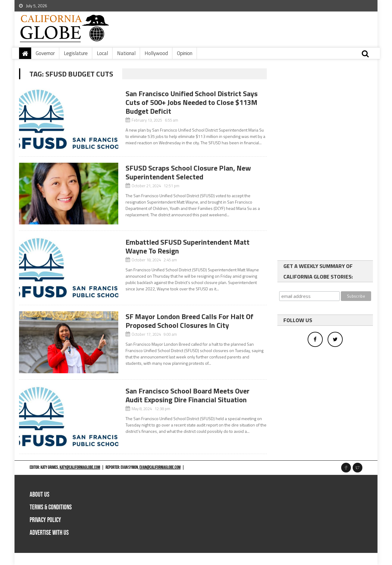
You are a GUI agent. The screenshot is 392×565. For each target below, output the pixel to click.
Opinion (185, 53)
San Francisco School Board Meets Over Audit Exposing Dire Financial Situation (188, 395)
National (126, 53)
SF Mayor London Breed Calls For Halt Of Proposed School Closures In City (189, 321)
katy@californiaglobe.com (80, 467)
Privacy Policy (45, 520)
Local (102, 53)
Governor (45, 53)
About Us (39, 495)
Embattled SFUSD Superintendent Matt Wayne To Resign (188, 246)
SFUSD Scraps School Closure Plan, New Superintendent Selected (188, 172)
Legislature (76, 53)
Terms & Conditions (51, 507)
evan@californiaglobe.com (160, 467)
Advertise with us (49, 533)
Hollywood (156, 53)
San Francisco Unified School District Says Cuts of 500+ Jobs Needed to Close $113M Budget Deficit (192, 102)
